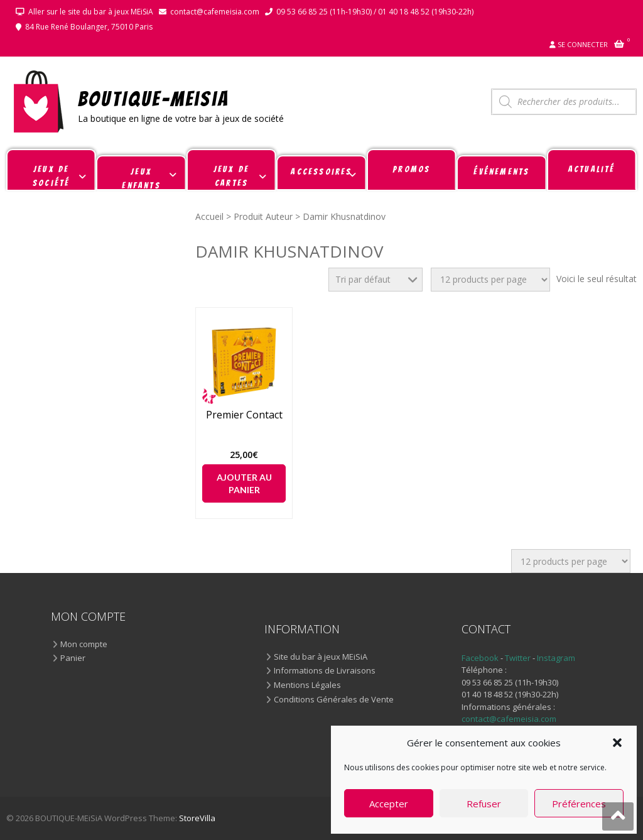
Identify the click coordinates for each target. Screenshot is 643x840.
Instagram (556, 658)
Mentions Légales (307, 685)
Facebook (480, 658)
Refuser (484, 804)
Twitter (519, 658)
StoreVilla (197, 818)
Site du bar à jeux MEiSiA (321, 657)
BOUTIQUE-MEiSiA (154, 98)
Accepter (389, 804)
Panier (73, 658)
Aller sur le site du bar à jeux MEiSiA (91, 12)
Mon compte (84, 645)
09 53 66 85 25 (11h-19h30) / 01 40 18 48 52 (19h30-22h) (375, 12)
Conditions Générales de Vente (334, 700)
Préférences (579, 804)
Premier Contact (244, 415)
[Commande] (376, 280)
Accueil (209, 216)
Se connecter (583, 44)
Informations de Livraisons (325, 671)
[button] (617, 743)
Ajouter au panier (244, 483)
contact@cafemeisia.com (215, 12)
